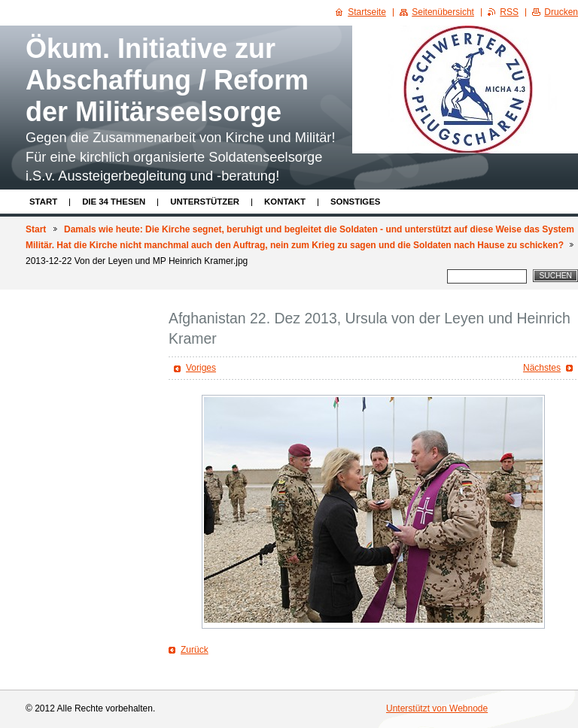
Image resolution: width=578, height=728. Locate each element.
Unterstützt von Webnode (437, 708)
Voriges (201, 368)
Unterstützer (205, 202)
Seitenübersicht (443, 12)
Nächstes (542, 368)
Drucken (561, 12)
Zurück (195, 650)
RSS (509, 12)
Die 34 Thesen (114, 202)
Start (43, 202)
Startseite (367, 12)
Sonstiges (355, 202)
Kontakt (285, 202)
